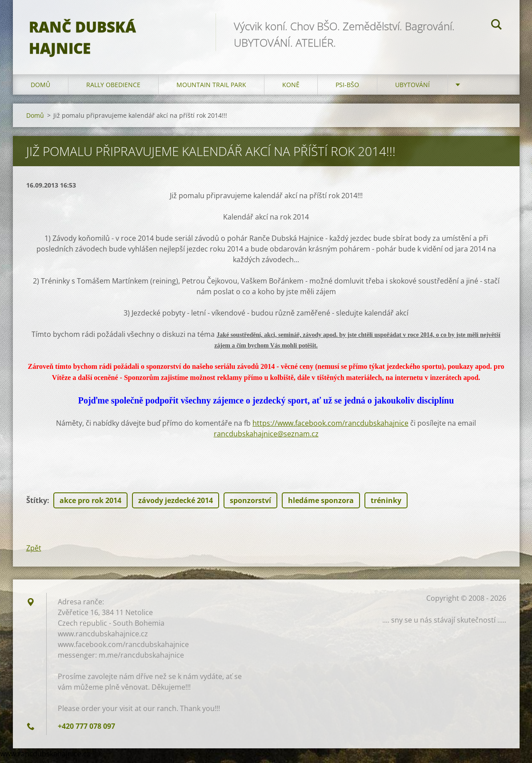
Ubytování (412, 89)
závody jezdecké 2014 (176, 504)
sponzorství (250, 504)
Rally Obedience (113, 89)
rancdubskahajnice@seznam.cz (266, 438)
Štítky (37, 504)
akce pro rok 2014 (90, 504)
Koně (291, 89)
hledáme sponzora (321, 504)
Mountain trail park (211, 89)
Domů (40, 89)
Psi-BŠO (347, 89)
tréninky (386, 504)
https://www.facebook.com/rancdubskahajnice (330, 427)
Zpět (34, 552)
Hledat (496, 26)
